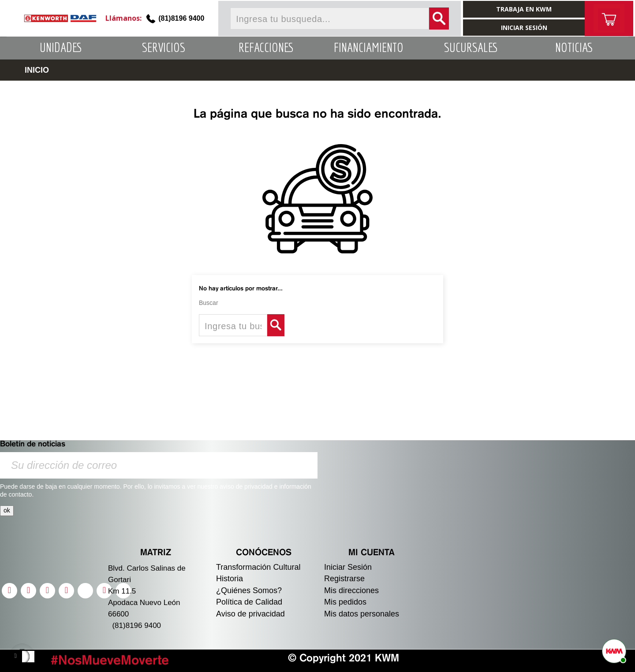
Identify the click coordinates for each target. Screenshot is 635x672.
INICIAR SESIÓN (524, 28)
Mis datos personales (362, 614)
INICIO (37, 70)
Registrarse (344, 579)
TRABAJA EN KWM (524, 9)
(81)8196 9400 (181, 18)
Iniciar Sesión (348, 567)
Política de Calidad (249, 602)
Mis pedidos (345, 602)
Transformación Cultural (258, 567)
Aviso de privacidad (250, 614)
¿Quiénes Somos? (249, 590)
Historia (230, 579)
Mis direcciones (351, 590)
